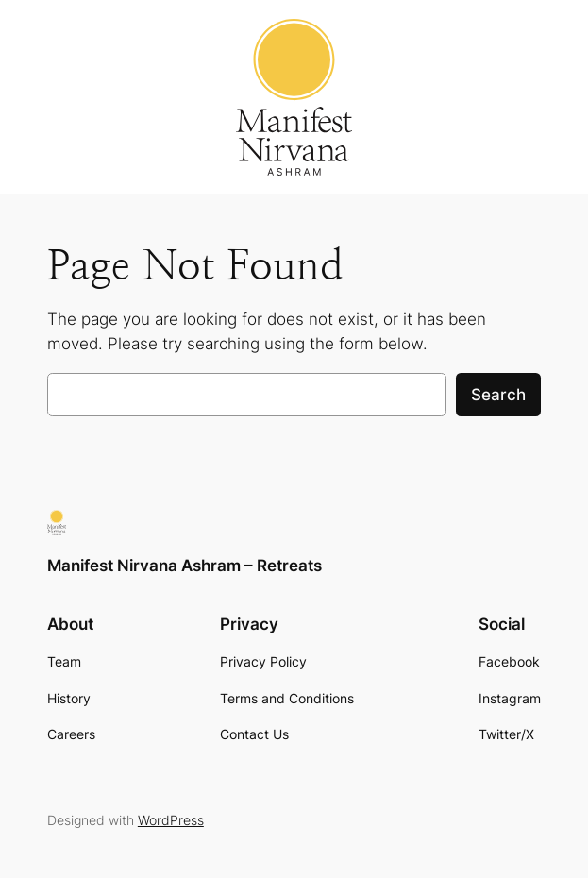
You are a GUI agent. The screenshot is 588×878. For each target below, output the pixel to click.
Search (498, 395)
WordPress (171, 820)
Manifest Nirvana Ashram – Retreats (185, 566)
